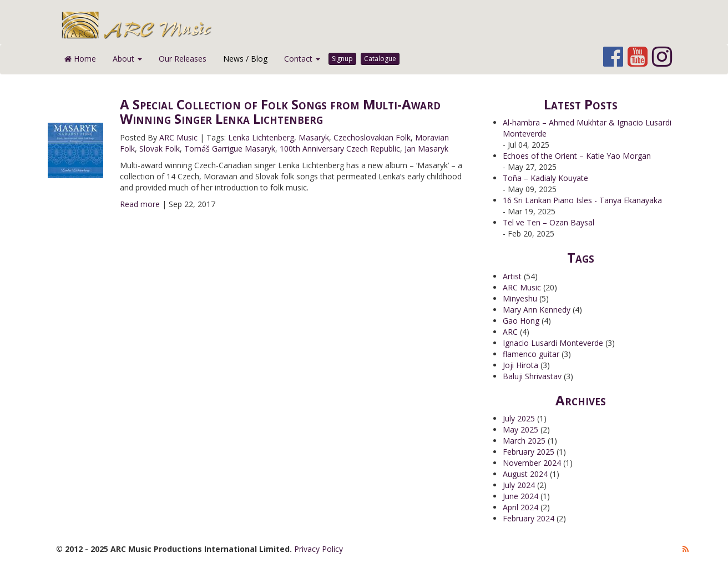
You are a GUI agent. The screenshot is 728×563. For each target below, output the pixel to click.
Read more (140, 204)
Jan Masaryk (426, 149)
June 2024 (520, 496)
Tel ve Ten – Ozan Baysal (548, 222)
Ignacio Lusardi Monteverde (553, 343)
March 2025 (524, 441)
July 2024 (519, 485)
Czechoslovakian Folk (372, 137)
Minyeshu (520, 298)
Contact (302, 59)
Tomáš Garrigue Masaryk (230, 149)
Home (80, 59)
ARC (510, 332)
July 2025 (519, 418)
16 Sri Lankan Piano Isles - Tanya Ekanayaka (582, 200)
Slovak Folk (160, 149)
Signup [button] (342, 59)
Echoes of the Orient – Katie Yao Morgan (577, 156)
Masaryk (314, 137)
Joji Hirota (520, 365)
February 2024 (529, 518)
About (127, 59)
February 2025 (529, 452)
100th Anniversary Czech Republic (340, 149)
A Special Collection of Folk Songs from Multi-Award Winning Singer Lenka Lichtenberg (280, 111)
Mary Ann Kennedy (537, 310)
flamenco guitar (531, 354)
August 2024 (525, 474)
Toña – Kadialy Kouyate (545, 178)
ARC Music (178, 137)
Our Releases (183, 59)
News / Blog (245, 59)
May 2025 (520, 429)
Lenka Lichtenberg (261, 137)
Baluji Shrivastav (532, 376)
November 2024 (532, 463)
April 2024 (520, 507)
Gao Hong (521, 321)
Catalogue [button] (380, 59)
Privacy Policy (318, 549)
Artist (512, 276)
